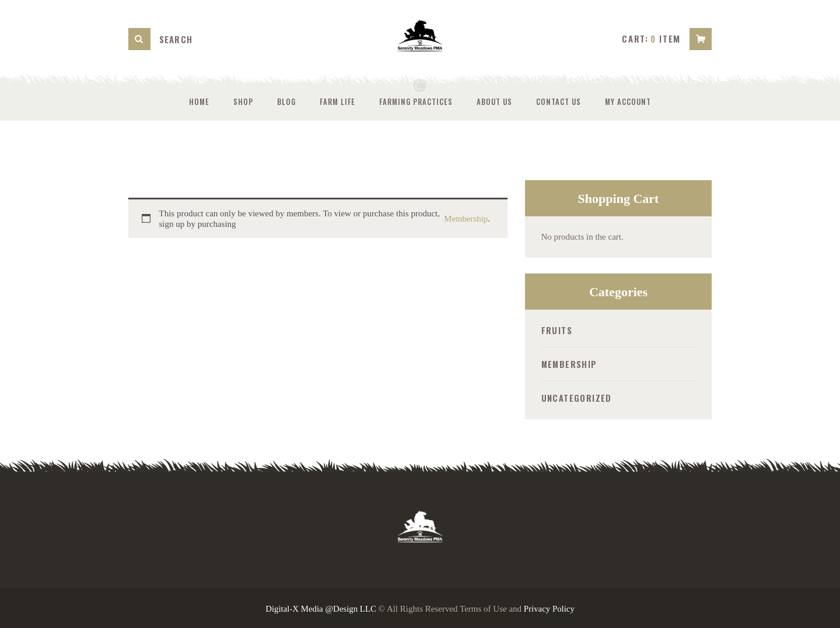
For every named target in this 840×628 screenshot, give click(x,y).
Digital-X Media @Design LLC (321, 608)
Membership (466, 219)
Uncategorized (577, 397)
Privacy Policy (549, 608)
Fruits (557, 330)
